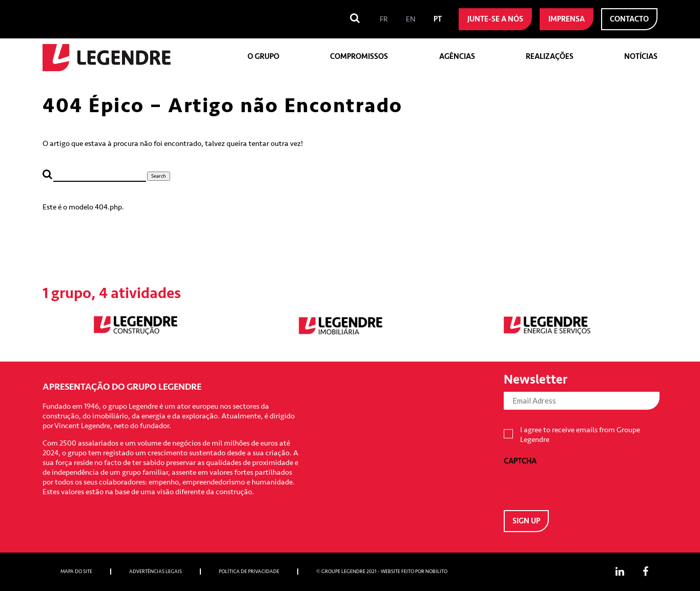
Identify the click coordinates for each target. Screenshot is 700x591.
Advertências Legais (156, 572)
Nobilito (436, 572)
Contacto (629, 19)
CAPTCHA (520, 461)
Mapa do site (76, 572)
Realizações (550, 57)
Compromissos (359, 57)
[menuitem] (384, 19)
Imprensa (567, 19)
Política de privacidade (249, 572)
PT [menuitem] (438, 19)
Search (159, 176)
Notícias (641, 57)
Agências (457, 57)
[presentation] (582, 486)
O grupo (263, 57)
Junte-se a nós (495, 19)
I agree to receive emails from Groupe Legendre (580, 435)
